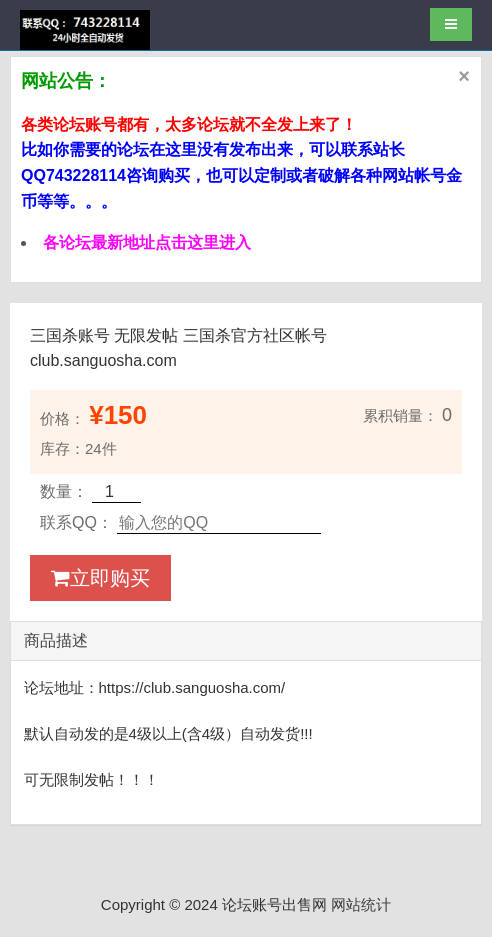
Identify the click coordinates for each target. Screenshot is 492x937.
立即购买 (100, 578)
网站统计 (361, 904)
